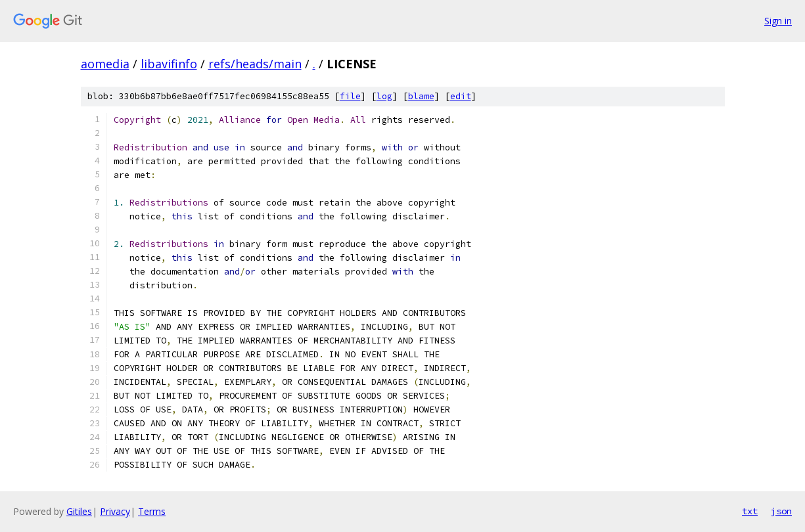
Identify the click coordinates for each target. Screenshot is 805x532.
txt (750, 511)
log (384, 96)
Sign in (778, 21)
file (350, 96)
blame (421, 96)
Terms (152, 511)
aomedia (105, 64)
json (781, 511)
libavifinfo (169, 64)
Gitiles (79, 511)
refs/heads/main (255, 64)
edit (461, 96)
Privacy (115, 511)
